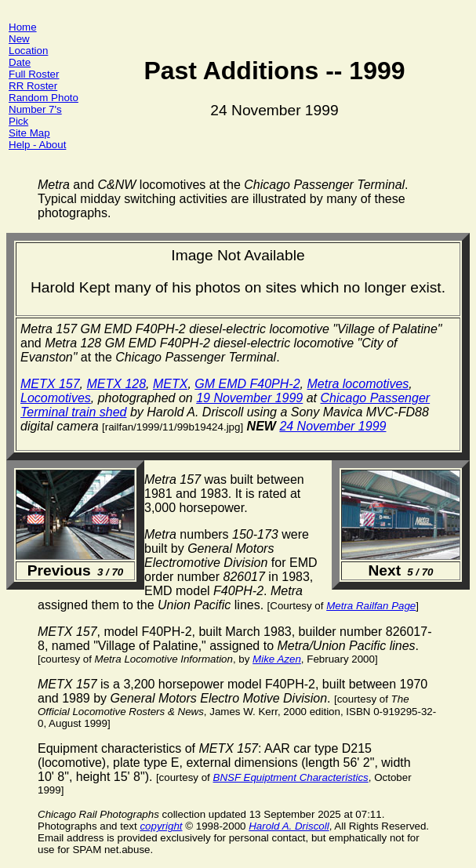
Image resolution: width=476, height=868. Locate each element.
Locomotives (56, 398)
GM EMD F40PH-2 (247, 384)
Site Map (29, 133)
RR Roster (33, 86)
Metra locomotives (358, 384)
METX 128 (116, 384)
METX (170, 384)
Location (28, 51)
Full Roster (34, 74)
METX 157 (50, 384)
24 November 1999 (332, 426)
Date (20, 62)
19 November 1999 (249, 398)
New (19, 39)
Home (23, 27)
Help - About (37, 145)
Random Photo (44, 98)
